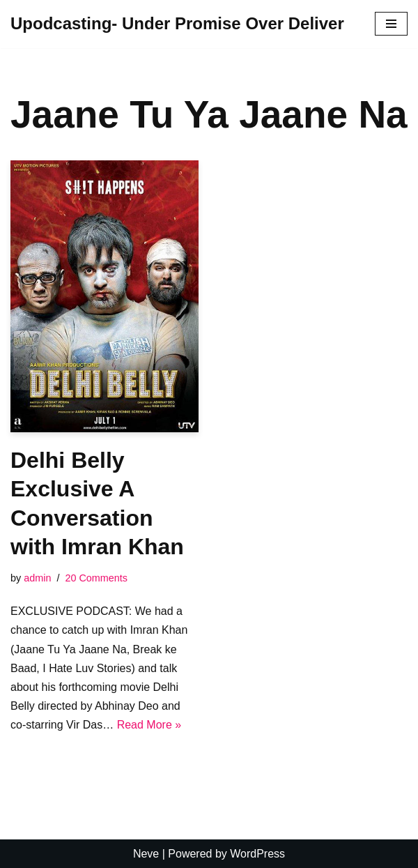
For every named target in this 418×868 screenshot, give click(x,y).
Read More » (149, 725)
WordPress (257, 854)
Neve (146, 854)
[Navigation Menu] (391, 24)
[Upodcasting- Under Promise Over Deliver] (177, 24)
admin (37, 578)
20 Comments (96, 578)
